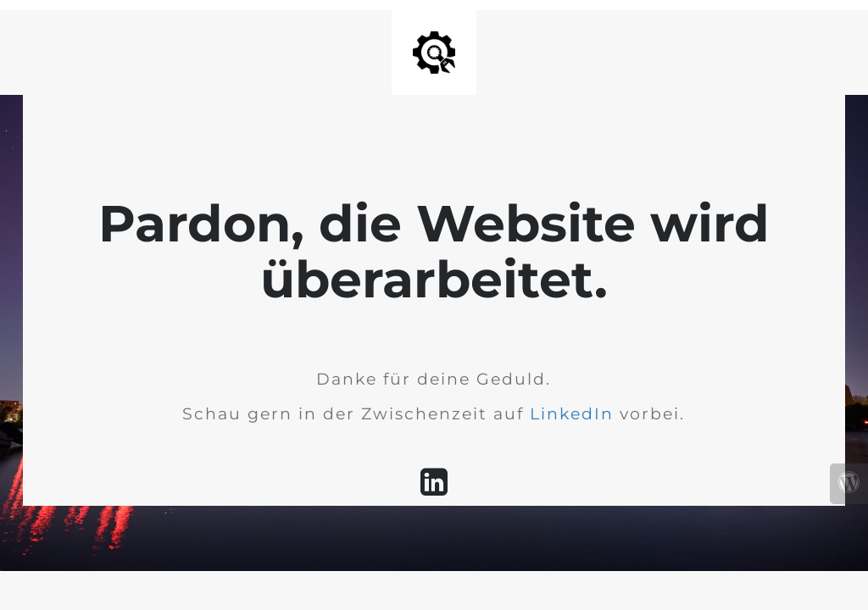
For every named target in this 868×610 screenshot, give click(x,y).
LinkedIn (572, 414)
